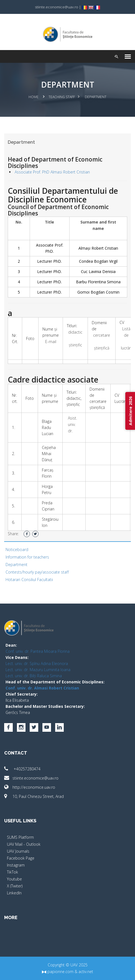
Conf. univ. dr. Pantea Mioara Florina (38, 651)
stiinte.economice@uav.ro (31, 778)
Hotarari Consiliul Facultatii (29, 580)
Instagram (16, 865)
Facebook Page (21, 858)
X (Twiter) (15, 886)
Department (16, 565)
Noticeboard (17, 549)
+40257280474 (22, 769)
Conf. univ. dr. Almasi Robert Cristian (42, 688)
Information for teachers (27, 557)
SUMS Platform (20, 837)
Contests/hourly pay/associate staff (37, 572)
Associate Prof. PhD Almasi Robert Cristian (52, 172)
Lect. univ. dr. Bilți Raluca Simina (34, 676)
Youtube (14, 879)
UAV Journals (18, 851)
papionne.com (58, 972)
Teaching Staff (62, 97)
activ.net (86, 972)
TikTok (12, 872)
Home (34, 97)
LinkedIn (14, 893)
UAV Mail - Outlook (24, 844)
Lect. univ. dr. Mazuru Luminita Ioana (38, 670)
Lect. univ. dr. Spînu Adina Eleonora (37, 663)
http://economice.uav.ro (30, 787)
